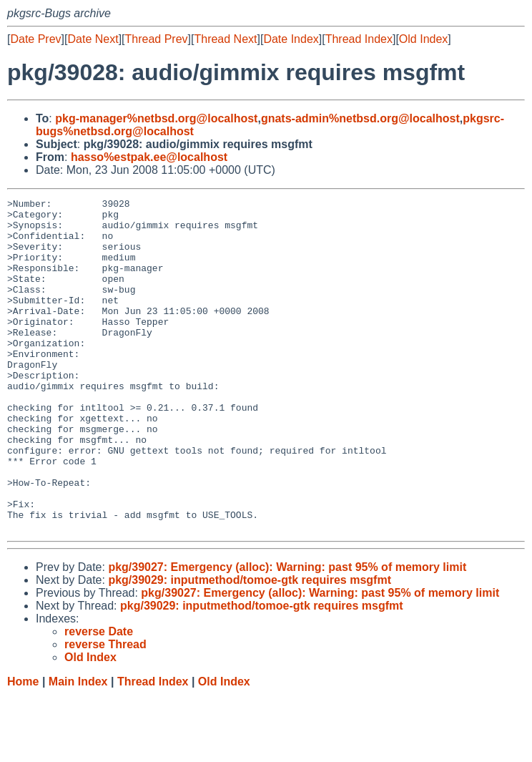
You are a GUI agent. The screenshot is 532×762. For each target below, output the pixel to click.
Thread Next (225, 39)
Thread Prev (157, 39)
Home (23, 748)
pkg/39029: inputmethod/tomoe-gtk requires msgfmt (250, 646)
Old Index (423, 39)
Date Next (93, 39)
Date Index (291, 39)
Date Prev (35, 39)
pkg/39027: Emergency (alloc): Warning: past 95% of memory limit (287, 634)
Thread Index (359, 39)
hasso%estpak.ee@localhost (149, 157)
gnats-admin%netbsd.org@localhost (360, 118)
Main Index (78, 748)
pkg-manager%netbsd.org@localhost (156, 118)
